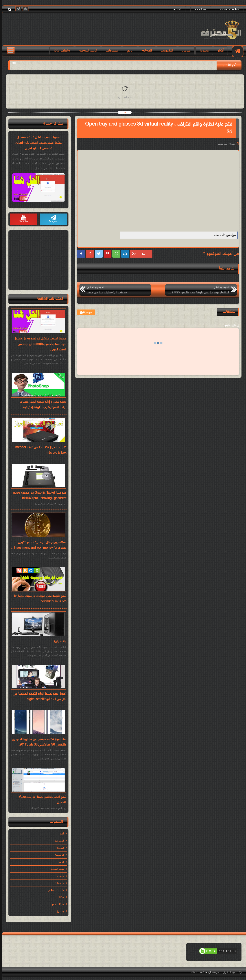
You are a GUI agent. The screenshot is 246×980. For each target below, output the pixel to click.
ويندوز (202, 51)
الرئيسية (58, 855)
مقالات (58, 897)
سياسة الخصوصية (228, 9)
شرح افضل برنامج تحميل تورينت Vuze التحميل (41, 800)
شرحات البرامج (54, 890)
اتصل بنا (175, 9)
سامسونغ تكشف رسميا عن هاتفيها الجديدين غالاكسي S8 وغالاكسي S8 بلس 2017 (37, 742)
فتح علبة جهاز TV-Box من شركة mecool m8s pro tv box (39, 450)
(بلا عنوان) (58, 642)
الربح (128, 51)
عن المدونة (199, 9)
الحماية (145, 51)
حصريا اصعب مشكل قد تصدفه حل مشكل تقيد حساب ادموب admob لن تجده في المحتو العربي (37, 143)
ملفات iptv (60, 51)
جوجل (184, 51)
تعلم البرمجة (86, 51)
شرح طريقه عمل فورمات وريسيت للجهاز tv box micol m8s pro (38, 599)
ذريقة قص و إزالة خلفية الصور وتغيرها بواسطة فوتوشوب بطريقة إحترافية (41, 405)
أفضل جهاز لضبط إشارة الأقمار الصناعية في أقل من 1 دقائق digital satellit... (38, 697)
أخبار (219, 51)
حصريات (110, 51)
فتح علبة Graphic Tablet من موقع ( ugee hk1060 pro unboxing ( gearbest (38, 496)
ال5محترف (203, 972)
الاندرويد (165, 51)
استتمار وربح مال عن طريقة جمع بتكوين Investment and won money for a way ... (37, 545)
